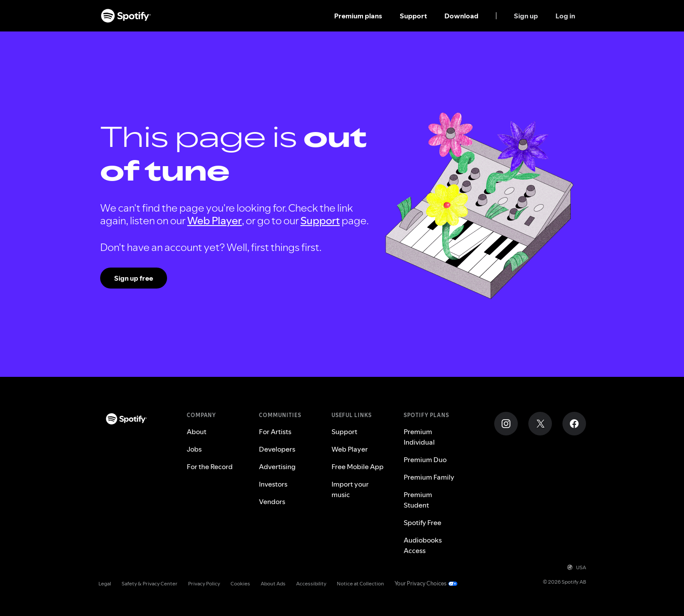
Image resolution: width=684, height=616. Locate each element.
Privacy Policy (204, 583)
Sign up (526, 16)
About (197, 432)
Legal (105, 583)
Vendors (272, 501)
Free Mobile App (358, 466)
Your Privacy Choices (421, 583)
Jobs (194, 449)
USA (577, 567)
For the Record (210, 466)
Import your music (350, 489)
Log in (565, 16)
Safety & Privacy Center (150, 583)
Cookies (240, 583)
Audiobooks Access (423, 545)
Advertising (277, 466)
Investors (273, 484)
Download (461, 16)
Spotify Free (422, 522)
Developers (277, 449)
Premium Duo (425, 459)
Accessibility (311, 583)
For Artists (275, 432)
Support (413, 16)
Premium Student (418, 500)
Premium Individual (419, 437)
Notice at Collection (360, 583)
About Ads (273, 583)
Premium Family (429, 477)
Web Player (215, 221)
